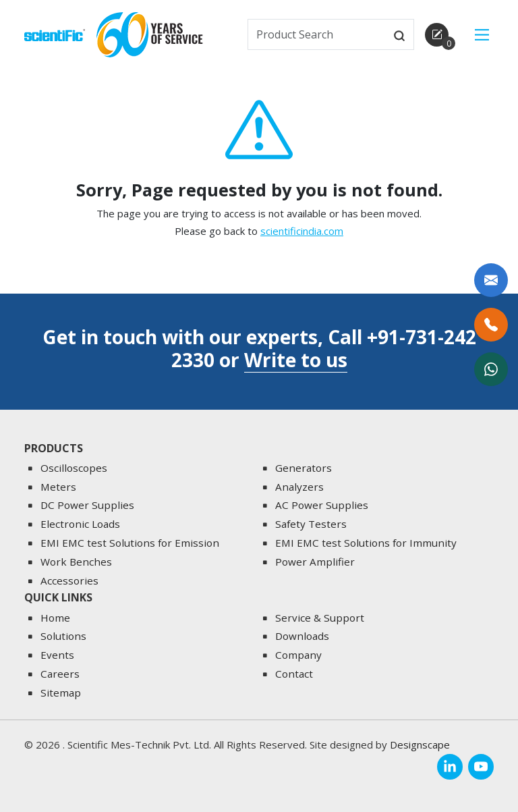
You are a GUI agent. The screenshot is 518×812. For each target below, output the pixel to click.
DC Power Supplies (87, 506)
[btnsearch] (399, 34)
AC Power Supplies (322, 506)
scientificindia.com (302, 236)
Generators (304, 468)
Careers (60, 674)
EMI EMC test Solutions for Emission (130, 543)
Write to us (296, 360)
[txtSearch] (317, 34)
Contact (294, 674)
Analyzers (299, 487)
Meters (58, 487)
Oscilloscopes (74, 468)
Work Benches (76, 562)
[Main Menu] (482, 35)
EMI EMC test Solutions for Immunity (366, 543)
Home (55, 618)
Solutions (63, 637)
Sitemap (61, 693)
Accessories (69, 580)
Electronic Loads (80, 524)
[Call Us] (491, 325)
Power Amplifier (315, 562)
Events (57, 655)
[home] (55, 34)
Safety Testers (311, 524)
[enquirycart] (437, 35)
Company (298, 655)
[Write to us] (491, 280)
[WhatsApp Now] (491, 369)
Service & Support (320, 618)
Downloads (302, 637)
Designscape (420, 745)
